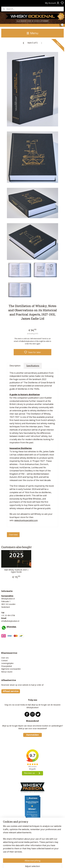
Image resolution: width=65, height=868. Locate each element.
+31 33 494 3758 (8, 615)
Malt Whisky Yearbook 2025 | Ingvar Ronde (16, 571)
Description (15, 366)
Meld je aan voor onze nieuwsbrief (32, 728)
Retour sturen (7, 672)
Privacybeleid (7, 666)
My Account (52, 3)
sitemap (41, 863)
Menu (32, 33)
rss (46, 863)
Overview (13, 535)
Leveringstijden (7, 663)
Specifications (33, 366)
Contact (4, 660)
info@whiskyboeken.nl (10, 621)
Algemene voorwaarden (11, 669)
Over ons (5, 658)
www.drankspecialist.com (26, 520)
